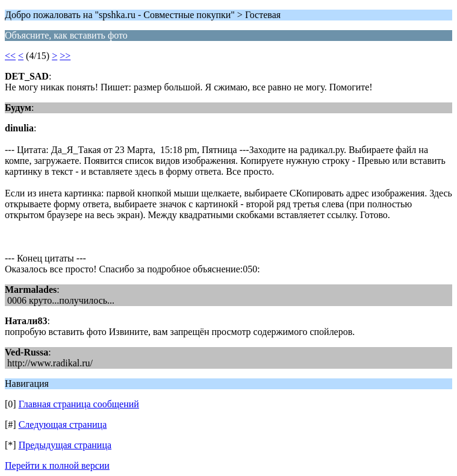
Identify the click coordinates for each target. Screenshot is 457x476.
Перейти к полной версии (57, 465)
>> (65, 56)
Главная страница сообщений (79, 404)
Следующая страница (63, 424)
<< (10, 56)
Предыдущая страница (65, 445)
